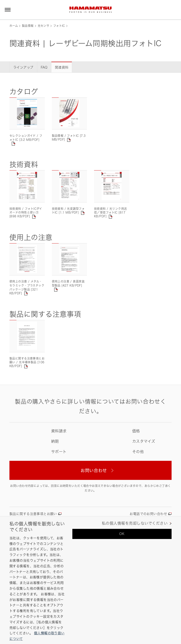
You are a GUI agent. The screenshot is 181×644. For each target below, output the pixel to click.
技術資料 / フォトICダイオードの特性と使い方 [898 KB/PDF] (26, 213)
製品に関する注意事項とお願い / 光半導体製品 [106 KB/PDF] (27, 362)
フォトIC (59, 26)
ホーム (14, 26)
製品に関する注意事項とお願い (33, 514)
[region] (90, 580)
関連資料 (62, 67)
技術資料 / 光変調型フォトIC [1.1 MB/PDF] (68, 211)
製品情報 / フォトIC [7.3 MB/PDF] (69, 138)
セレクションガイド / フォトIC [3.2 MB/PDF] (26, 138)
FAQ (44, 67)
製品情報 (28, 26)
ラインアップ (23, 67)
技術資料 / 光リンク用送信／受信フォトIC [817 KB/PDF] (110, 213)
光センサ (43, 26)
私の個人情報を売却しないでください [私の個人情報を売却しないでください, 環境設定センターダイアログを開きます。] (135, 523)
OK (122, 534)
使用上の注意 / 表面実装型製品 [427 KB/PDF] (68, 284)
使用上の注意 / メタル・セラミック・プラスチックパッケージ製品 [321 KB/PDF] (27, 287)
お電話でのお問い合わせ (148, 514)
